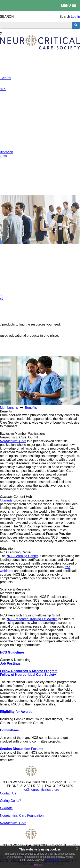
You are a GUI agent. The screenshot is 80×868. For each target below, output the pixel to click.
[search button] (76, 25)
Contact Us (8, 793)
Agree (38, 864)
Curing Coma (11, 801)
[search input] (36, 25)
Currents (6, 500)
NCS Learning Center (22, 556)
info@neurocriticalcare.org (40, 790)
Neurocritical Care (13, 441)
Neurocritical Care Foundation (22, 816)
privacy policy (52, 860)
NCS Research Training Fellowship (32, 619)
